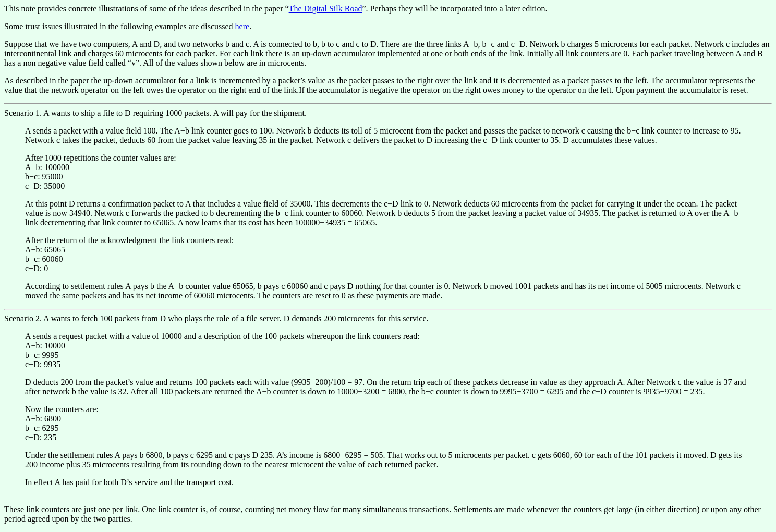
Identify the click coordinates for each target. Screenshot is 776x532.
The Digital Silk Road (326, 9)
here (242, 26)
